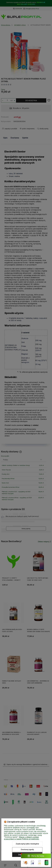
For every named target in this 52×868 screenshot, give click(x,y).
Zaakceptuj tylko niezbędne (27, 844)
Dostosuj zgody (27, 849)
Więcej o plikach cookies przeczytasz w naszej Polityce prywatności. (22, 838)
